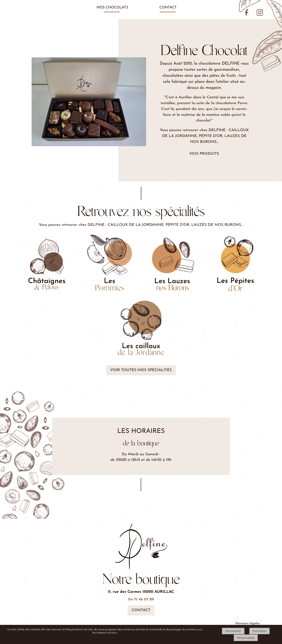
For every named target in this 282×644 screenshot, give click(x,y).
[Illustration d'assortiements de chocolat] (173, 264)
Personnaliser (246, 638)
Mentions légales (247, 623)
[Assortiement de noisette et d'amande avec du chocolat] (235, 264)
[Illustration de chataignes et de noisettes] (47, 264)
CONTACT (168, 8)
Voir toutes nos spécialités (141, 370)
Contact (141, 610)
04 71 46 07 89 (141, 600)
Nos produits (204, 154)
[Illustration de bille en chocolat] (141, 329)
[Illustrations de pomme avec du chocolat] (110, 264)
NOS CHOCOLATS (112, 8)
